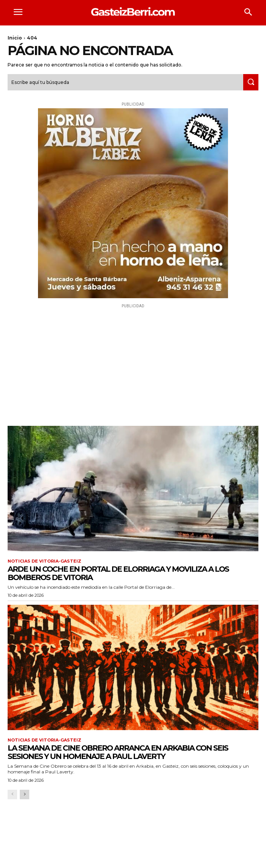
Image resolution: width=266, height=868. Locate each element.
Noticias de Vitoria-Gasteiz (44, 561)
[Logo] (133, 12)
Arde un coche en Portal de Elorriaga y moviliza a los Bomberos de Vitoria (118, 573)
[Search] (251, 82)
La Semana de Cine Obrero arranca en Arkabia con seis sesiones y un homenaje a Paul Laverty (118, 752)
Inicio (15, 38)
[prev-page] (12, 794)
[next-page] (25, 794)
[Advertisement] (133, 363)
